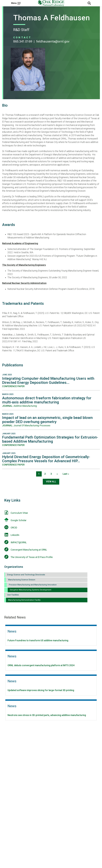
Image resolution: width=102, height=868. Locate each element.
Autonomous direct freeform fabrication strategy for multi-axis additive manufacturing (47, 400)
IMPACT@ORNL (19, 542)
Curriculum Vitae (19, 513)
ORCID (14, 528)
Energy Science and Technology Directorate (26, 575)
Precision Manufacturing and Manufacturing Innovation (33, 585)
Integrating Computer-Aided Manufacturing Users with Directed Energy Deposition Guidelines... (48, 380)
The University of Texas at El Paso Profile (32, 557)
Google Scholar (19, 520)
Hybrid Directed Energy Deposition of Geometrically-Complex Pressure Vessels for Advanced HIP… (46, 459)
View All (51, 482)
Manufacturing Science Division (22, 580)
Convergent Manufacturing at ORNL (29, 550)
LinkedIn (15, 535)
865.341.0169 (23, 41)
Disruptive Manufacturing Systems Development (31, 590)
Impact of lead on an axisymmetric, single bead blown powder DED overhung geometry (47, 420)
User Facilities (13, 595)
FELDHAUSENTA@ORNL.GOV (53, 41)
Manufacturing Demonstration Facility (24, 600)
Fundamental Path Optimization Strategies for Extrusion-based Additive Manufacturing (50, 439)
